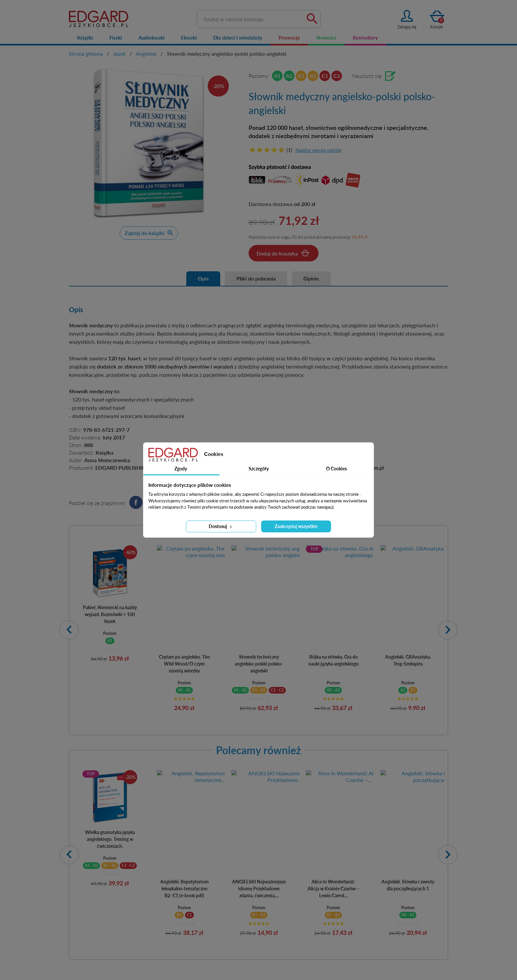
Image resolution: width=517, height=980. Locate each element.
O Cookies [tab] (336, 469)
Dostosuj (221, 526)
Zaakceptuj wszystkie (296, 526)
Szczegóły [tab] (259, 469)
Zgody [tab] (181, 469)
